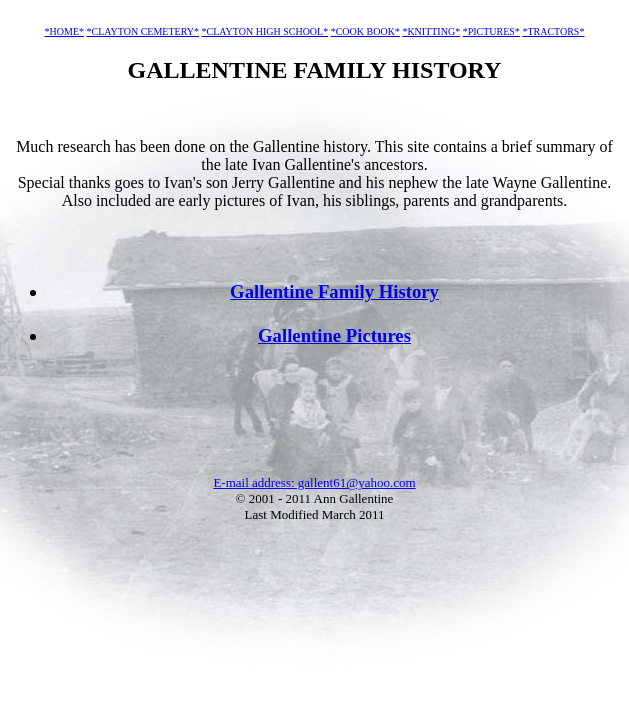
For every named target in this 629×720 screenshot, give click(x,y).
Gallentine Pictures (334, 335)
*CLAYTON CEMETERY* (143, 31)
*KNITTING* (431, 31)
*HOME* (64, 31)
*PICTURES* (491, 31)
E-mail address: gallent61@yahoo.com (314, 482)
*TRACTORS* (553, 31)
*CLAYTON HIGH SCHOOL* (265, 31)
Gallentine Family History (334, 291)
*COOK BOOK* (365, 31)
